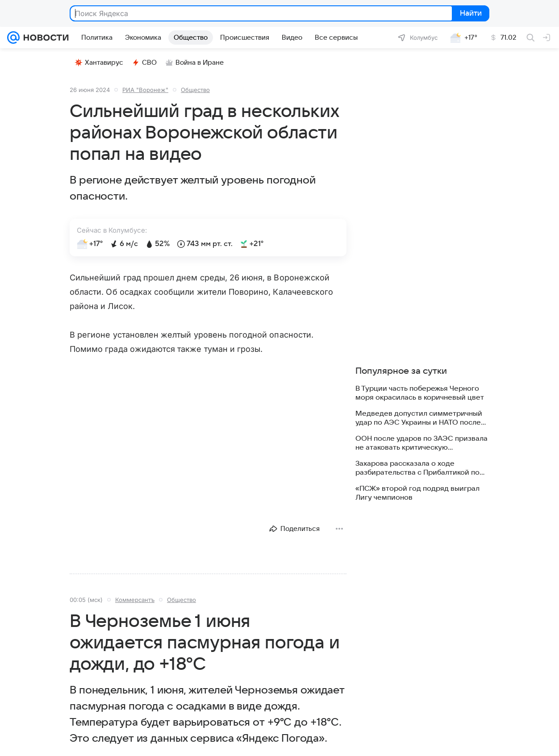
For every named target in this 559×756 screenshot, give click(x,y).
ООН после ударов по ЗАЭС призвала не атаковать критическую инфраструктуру (421, 443)
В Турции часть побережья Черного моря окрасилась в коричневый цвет (420, 393)
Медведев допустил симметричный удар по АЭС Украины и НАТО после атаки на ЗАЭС (419, 418)
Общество (195, 90)
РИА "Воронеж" (145, 90)
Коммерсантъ (135, 600)
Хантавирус (99, 63)
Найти (470, 14)
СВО (144, 63)
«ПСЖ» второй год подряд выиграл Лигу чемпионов (417, 493)
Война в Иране (195, 63)
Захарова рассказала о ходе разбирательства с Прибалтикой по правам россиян (417, 468)
